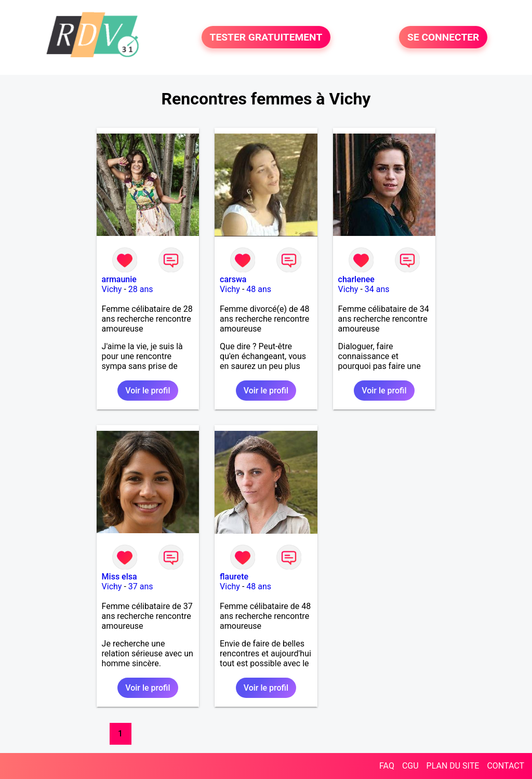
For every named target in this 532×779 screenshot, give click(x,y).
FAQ (387, 766)
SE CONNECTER (443, 37)
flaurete (234, 577)
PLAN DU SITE (453, 766)
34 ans (377, 289)
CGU (410, 766)
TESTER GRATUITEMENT (266, 37)
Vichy (112, 289)
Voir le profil (148, 391)
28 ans (141, 289)
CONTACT (506, 766)
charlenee (356, 279)
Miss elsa (119, 577)
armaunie (119, 279)
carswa (233, 279)
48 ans (259, 289)
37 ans (141, 586)
